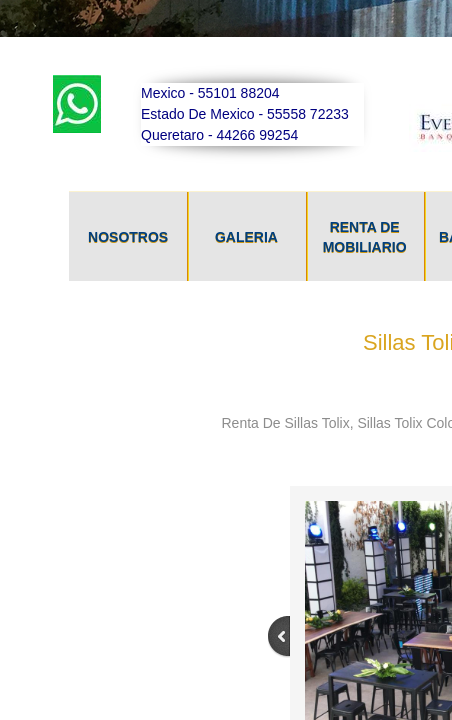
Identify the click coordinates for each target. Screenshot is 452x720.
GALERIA (246, 237)
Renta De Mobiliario (365, 237)
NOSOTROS (128, 237)
